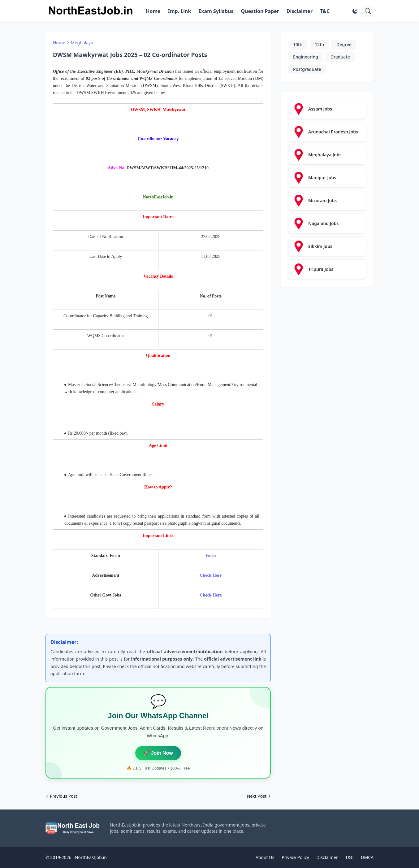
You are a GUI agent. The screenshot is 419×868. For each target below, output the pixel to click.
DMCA (367, 857)
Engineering (306, 57)
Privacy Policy (295, 857)
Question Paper (260, 11)
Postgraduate (307, 69)
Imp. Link (180, 11)
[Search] (368, 11)
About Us (265, 857)
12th (319, 44)
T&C (325, 11)
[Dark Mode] (355, 11)
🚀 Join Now (158, 753)
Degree (344, 44)
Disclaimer (300, 11)
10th (298, 44)
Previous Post (63, 796)
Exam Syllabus (216, 11)
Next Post (257, 796)
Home (153, 11)
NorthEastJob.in (91, 857)
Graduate (340, 57)
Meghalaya (82, 43)
